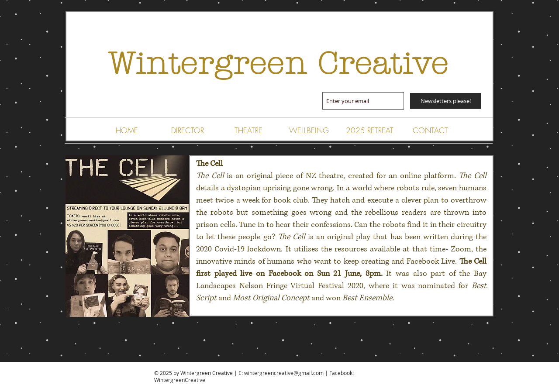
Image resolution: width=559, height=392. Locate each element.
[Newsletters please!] (446, 101)
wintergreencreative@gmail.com (284, 373)
